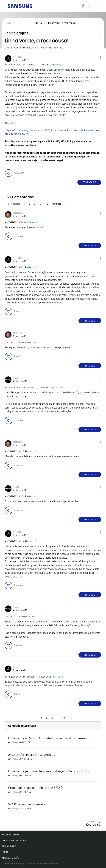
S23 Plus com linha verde (25, 804)
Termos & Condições (14, 841)
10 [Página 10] (47, 204)
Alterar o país (10, 858)
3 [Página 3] (35, 204)
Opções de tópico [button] (95, 31)
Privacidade (9, 846)
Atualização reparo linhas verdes (31, 755)
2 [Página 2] (30, 204)
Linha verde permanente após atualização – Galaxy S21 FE (48, 771)
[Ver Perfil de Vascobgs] (18, 57)
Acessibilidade (10, 835)
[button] (96, 58)
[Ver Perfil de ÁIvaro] (16, 378)
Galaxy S (59, 65)
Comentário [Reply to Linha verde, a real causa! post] (89, 182)
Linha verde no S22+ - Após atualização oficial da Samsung (48, 738)
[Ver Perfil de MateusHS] (18, 213)
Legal (5, 852)
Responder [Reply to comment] (90, 246)
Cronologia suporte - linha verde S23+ (34, 788)
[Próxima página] (58, 204)
